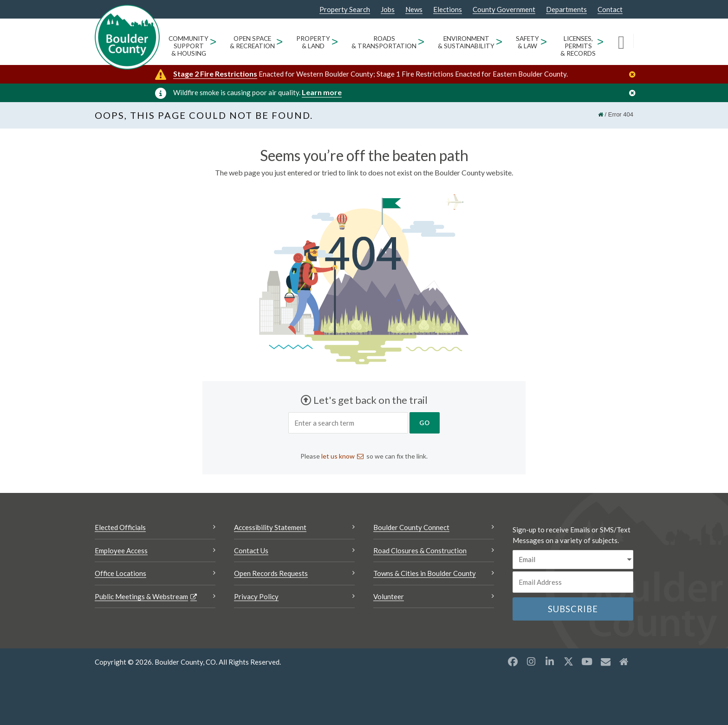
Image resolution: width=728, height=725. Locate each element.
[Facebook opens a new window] (513, 663)
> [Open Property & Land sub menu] (335, 42)
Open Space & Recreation (252, 42)
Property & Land (313, 42)
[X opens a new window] (568, 663)
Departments (566, 10)
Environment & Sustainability (466, 42)
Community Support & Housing (188, 46)
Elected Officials (120, 529)
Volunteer (389, 598)
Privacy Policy (256, 598)
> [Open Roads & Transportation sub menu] (421, 42)
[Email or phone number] (573, 584)
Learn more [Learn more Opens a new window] (322, 92)
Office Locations (120, 575)
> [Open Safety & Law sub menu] (544, 42)
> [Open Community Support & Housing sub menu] (213, 42)
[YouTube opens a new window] (587, 663)
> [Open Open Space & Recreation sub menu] (280, 42)
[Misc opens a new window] (605, 663)
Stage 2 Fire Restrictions (215, 74)
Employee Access (121, 552)
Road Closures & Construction (420, 552)
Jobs (388, 10)
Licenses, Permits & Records (578, 46)
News (414, 10)
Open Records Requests (271, 575)
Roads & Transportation (384, 42)
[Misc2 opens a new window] (624, 663)
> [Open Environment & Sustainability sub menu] (499, 42)
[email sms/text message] (573, 561)
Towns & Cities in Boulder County (425, 575)
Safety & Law (527, 42)
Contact (610, 10)
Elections (448, 10)
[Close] (635, 74)
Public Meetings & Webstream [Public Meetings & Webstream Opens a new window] (141, 598)
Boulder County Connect (411, 529)
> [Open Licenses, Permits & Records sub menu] (601, 42)
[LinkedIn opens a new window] (550, 663)
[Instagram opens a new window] (531, 663)
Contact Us (251, 552)
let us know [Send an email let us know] (338, 458)
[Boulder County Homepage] (127, 37)
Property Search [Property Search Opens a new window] (345, 10)
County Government (504, 10)
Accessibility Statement (270, 529)
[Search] (626, 42)
